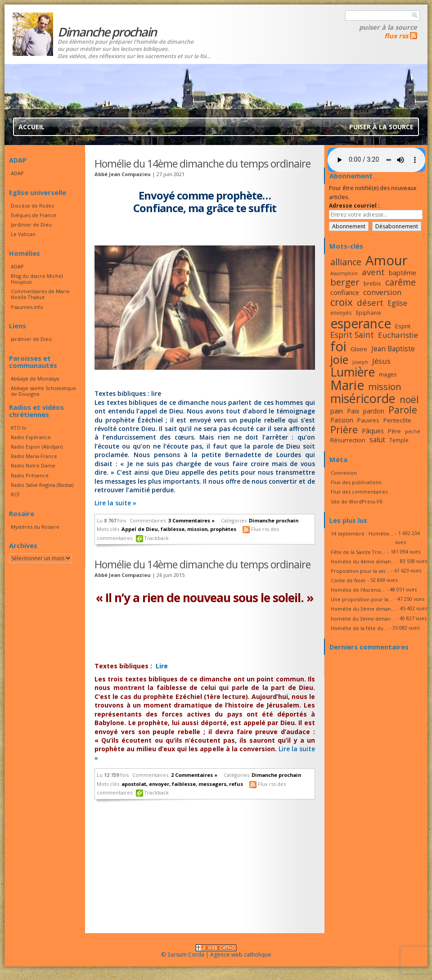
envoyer (159, 784)
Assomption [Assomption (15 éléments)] (344, 273)
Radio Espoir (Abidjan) (37, 447)
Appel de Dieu (140, 529)
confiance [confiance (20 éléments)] (345, 292)
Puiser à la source (388, 27)
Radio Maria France (34, 456)
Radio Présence (30, 475)
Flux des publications (356, 482)
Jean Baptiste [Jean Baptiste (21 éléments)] (393, 349)
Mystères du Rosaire (35, 527)
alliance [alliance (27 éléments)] (346, 262)
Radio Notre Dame (33, 465)
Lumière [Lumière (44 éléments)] (353, 372)
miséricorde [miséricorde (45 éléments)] (363, 398)
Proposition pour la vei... (360, 571)
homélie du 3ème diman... (363, 619)
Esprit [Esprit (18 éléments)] (403, 326)
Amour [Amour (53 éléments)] (387, 260)
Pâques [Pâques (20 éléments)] (373, 431)
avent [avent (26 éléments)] (373, 272)
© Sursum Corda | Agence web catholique (216, 952)
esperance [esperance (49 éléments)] (361, 323)
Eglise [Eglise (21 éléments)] (397, 303)
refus (236, 784)
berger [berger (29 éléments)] (345, 282)
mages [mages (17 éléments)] (388, 374)
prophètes (223, 529)
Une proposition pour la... (362, 599)
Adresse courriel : (354, 206)
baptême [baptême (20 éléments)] (403, 272)
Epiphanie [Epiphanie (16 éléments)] (369, 313)
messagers (212, 784)
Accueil (31, 127)
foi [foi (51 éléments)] (338, 346)
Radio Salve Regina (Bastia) (42, 485)
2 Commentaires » (194, 775)
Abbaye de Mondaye (35, 379)
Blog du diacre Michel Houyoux (37, 279)
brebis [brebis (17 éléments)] (372, 283)
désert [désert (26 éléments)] (370, 302)
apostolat (134, 784)
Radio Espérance (31, 437)
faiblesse (173, 529)
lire (156, 393)
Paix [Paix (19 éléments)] (353, 411)
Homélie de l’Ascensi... (358, 590)
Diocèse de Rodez (33, 206)
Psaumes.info (27, 307)
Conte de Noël (348, 580)
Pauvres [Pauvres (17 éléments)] (368, 420)
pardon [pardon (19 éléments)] (374, 411)
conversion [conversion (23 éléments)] (382, 292)
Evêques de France (34, 215)
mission (197, 529)
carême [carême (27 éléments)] (400, 282)
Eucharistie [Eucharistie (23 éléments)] (398, 335)
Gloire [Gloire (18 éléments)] (359, 349)
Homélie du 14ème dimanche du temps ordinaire (202, 163)
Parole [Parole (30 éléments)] (403, 410)
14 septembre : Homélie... (362, 533)
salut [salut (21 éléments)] (377, 440)
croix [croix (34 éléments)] (342, 302)
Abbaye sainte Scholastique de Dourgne (43, 391)
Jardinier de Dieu (31, 225)
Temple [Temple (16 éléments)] (399, 440)
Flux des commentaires (359, 492)
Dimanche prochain (274, 520)
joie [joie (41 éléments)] (339, 359)
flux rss (396, 36)
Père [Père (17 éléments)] (394, 431)
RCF (15, 494)
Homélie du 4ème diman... (363, 561)
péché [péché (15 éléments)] (413, 431)
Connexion (344, 473)
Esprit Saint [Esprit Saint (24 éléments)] (352, 335)
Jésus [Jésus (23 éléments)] (381, 361)
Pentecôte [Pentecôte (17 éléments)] (397, 420)
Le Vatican (23, 234)
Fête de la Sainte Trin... (358, 552)
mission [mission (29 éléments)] (385, 386)
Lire (162, 666)
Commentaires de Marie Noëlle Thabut (40, 294)
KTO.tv (18, 428)
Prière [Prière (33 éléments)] (344, 429)
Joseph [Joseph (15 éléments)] (360, 362)
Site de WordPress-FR (357, 501)
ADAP (17, 173)
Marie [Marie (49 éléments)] (347, 385)
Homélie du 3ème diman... (363, 609)
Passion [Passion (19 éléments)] (342, 420)
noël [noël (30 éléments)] (409, 399)
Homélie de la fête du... (359, 628)
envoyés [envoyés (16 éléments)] (341, 313)
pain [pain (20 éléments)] (337, 411)
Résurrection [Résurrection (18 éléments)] (348, 440)
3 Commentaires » (191, 520)
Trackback (157, 538)
